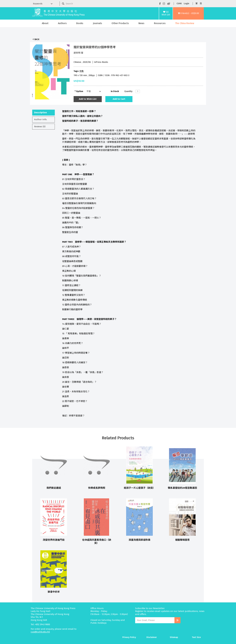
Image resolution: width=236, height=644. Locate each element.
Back (37, 39)
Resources (160, 23)
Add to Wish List (88, 99)
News (141, 23)
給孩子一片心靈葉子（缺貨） (140, 488)
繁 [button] (197, 4)
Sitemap (174, 637)
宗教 (82, 71)
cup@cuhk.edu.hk (40, 632)
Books (80, 23)
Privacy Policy (129, 637)
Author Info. (41, 119)
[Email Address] (155, 620)
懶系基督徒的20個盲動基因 (182, 488)
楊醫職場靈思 (182, 540)
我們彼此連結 (54, 488)
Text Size (196, 637)
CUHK (179, 4)
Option (80, 91)
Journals (97, 23)
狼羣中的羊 (54, 592)
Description (40, 113)
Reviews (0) (40, 127)
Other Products (120, 23)
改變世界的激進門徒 (54, 540)
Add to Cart (119, 99)
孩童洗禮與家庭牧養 (140, 540)
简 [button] (201, 4)
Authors (62, 23)
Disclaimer (152, 637)
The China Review (185, 23)
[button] (188, 13)
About (45, 23)
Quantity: (129, 91)
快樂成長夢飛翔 (97, 488)
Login (186, 4)
